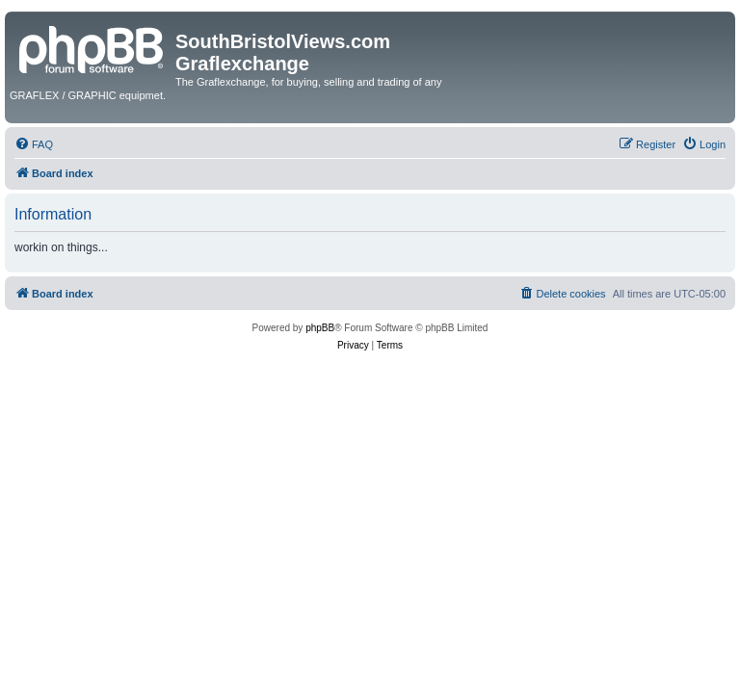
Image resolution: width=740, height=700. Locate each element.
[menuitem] (34, 144)
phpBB (320, 328)
